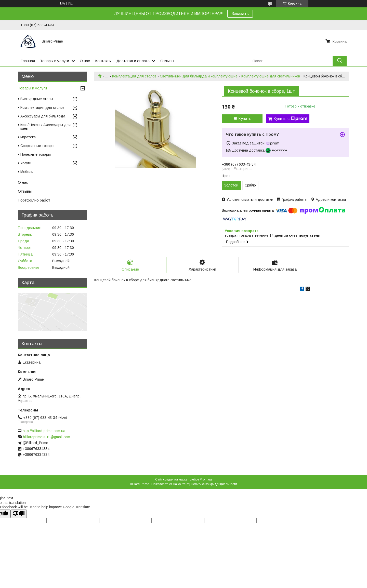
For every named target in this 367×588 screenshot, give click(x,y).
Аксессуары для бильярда (43, 116)
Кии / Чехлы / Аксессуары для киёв (45, 127)
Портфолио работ (34, 200)
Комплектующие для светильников (271, 76)
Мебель (27, 172)
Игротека (28, 137)
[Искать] (340, 61)
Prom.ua (206, 479)
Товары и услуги (55, 61)
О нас (85, 61)
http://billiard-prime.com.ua (44, 431)
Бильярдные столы (37, 99)
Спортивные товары (37, 146)
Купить (245, 119)
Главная (28, 61)
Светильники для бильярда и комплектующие (199, 76)
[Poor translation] (19, 514)
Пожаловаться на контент (170, 484)
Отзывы (167, 61)
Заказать (240, 14)
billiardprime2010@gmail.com (47, 437)
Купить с (290, 119)
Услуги (26, 163)
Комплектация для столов (134, 76)
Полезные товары (36, 154)
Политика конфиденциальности (214, 484)
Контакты (103, 61)
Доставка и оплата (133, 61)
